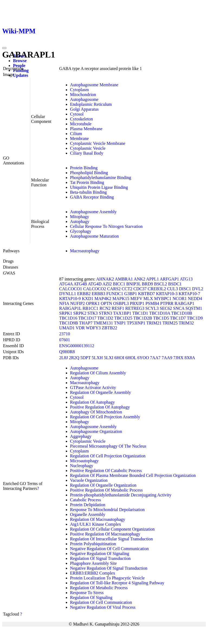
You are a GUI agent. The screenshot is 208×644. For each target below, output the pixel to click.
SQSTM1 (194, 308)
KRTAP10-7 (190, 294)
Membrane (79, 138)
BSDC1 (175, 284)
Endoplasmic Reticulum (91, 104)
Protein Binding (84, 168)
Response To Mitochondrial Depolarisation (107, 510)
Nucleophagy (82, 466)
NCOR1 (180, 299)
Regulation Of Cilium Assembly (98, 373)
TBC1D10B (182, 313)
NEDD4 (195, 299)
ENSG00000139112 (77, 346)
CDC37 (140, 289)
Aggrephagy (81, 436)
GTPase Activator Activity (93, 388)
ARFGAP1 (169, 279)
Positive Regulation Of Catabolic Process (106, 471)
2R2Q (74, 358)
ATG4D (95, 284)
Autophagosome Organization (96, 431)
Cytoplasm (79, 90)
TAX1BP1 (122, 313)
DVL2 (198, 289)
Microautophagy (84, 461)
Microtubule (81, 124)
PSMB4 (152, 303)
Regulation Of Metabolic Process (99, 588)
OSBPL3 (121, 303)
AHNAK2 (105, 279)
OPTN (106, 303)
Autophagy (80, 221)
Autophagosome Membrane (94, 85)
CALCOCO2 (95, 289)
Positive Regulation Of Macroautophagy (105, 534)
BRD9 (147, 284)
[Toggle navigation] (4, 48)
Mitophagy (80, 217)
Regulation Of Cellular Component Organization (113, 529)
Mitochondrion (83, 95)
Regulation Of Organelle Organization (103, 485)
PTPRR (167, 303)
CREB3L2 (157, 289)
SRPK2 (80, 313)
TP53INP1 (136, 323)
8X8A (190, 358)
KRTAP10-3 (167, 294)
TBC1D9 (195, 318)
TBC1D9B (69, 323)
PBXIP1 (137, 303)
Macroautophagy (85, 251)
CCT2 (127, 289)
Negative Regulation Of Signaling (100, 554)
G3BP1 (131, 294)
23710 (65, 334)
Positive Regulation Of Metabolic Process (106, 490)
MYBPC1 (163, 299)
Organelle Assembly (88, 514)
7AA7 (155, 358)
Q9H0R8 (67, 352)
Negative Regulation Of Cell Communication (110, 549)
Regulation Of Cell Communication (101, 602)
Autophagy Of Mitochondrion (96, 412)
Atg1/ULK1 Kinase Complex (96, 524)
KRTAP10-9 (70, 299)
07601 (65, 340)
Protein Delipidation (88, 505)
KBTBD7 (147, 294)
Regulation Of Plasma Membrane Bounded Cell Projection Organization (133, 475)
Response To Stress (87, 593)
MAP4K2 (103, 299)
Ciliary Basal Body (87, 153)
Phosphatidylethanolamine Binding (101, 178)
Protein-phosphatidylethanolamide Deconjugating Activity (121, 495)
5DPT (86, 358)
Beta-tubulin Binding (89, 192)
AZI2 (107, 284)
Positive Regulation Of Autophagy (100, 407)
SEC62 (166, 308)
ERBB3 (99, 294)
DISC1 (185, 289)
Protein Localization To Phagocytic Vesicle (108, 578)
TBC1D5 (161, 318)
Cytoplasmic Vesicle (88, 148)
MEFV (136, 299)
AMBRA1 (124, 279)
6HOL (131, 358)
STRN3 (105, 313)
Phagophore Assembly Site (93, 563)
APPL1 (153, 279)
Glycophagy (81, 231)
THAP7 (86, 323)
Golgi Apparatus (84, 109)
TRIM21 (154, 323)
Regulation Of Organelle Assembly (101, 392)
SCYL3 (152, 308)
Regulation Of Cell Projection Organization (108, 456)
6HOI (119, 358)
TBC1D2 (105, 318)
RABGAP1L (70, 308)
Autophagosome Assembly (93, 212)
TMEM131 (103, 323)
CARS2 (114, 289)
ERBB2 (84, 294)
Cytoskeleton (82, 119)
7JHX (178, 358)
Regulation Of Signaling (91, 597)
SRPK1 (66, 313)
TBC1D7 (178, 318)
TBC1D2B (143, 318)
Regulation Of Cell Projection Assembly (105, 417)
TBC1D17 (87, 318)
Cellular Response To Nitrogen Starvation (106, 226)
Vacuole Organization (89, 480)
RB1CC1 (91, 308)
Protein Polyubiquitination (93, 544)
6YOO (143, 358)
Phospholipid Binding (89, 173)
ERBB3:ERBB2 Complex (93, 573)
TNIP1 (120, 323)
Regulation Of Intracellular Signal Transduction (112, 539)
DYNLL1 (68, 294)
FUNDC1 (115, 294)
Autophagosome (84, 99)
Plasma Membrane (86, 129)
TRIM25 (170, 323)
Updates (21, 75)
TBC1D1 (140, 313)
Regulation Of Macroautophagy (98, 519)
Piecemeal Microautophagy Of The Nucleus (108, 446)
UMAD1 (67, 328)
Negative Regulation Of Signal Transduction (109, 568)
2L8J (64, 358)
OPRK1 (93, 303)
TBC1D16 (68, 318)
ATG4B (80, 284)
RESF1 (118, 308)
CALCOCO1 (71, 289)
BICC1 (119, 284)
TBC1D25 (123, 318)
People (19, 66)
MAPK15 (121, 299)
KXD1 (88, 299)
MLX (148, 299)
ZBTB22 (110, 328)
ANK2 (140, 279)
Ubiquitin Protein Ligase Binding (99, 187)
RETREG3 (135, 308)
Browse (20, 61)
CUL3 (173, 289)
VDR (80, 328)
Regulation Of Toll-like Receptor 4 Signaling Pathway (117, 583)
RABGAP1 (185, 303)
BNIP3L (134, 284)
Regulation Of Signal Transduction (100, 558)
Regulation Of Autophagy (92, 402)
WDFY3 (93, 328)
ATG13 (186, 279)
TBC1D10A (160, 313)
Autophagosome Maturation (95, 236)
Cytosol (77, 114)
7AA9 (167, 358)
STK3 (93, 313)
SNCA (179, 308)
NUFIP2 (77, 303)
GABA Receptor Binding (92, 197)
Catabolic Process (86, 500)
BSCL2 (161, 284)
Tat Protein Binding (87, 182)
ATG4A (66, 284)
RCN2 (105, 308)
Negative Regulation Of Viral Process (103, 607)
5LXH (97, 358)
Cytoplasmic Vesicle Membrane (98, 143)
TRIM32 (186, 323)
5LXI (109, 358)
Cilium (76, 134)
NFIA (64, 303)
